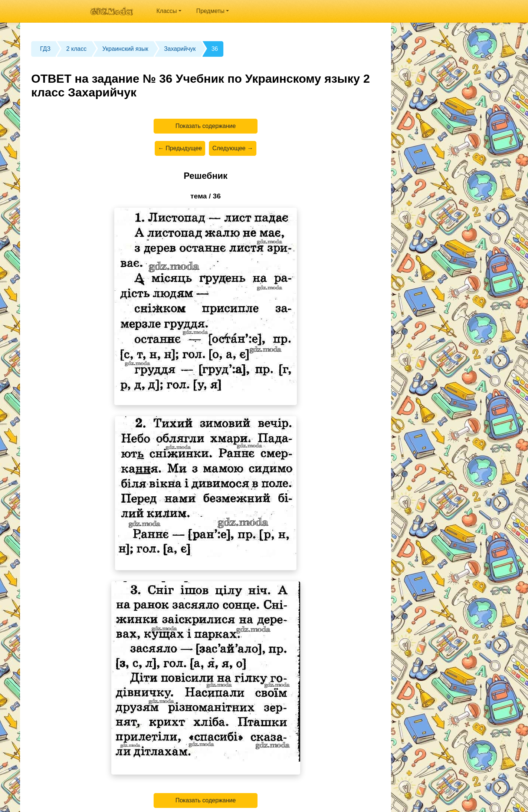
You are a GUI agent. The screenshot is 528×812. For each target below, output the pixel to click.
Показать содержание (206, 126)
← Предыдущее (180, 148)
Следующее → (233, 148)
